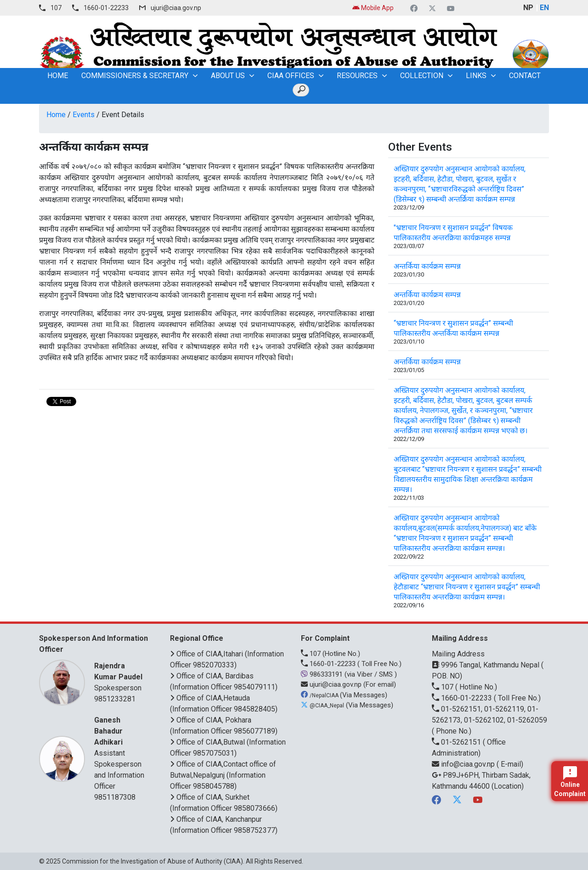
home (58, 76)
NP (528, 8)
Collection (422, 76)
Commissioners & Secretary (135, 76)
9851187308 (115, 797)
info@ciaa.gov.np (464, 764)
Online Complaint (570, 782)
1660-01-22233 (106, 8)
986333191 (323, 674)
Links (476, 76)
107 (56, 8)
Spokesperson (121, 676)
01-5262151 (457, 742)
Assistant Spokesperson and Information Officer (121, 753)
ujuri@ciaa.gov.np (176, 8)
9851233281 (115, 699)
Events (84, 115)
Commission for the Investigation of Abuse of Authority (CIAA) (153, 861)
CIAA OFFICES (291, 76)
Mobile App (373, 8)
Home (56, 115)
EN (544, 8)
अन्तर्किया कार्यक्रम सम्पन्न (427, 266)
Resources (357, 76)
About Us (228, 76)
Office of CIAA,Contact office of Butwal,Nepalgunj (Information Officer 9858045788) (223, 775)
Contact (525, 76)
